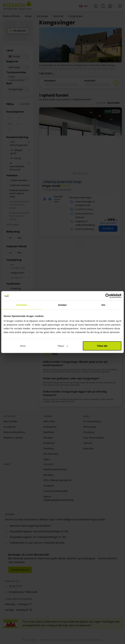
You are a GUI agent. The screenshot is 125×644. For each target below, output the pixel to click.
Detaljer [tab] (62, 305)
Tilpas (63, 346)
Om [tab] (103, 305)
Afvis (23, 346)
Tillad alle (102, 346)
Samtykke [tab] (22, 305)
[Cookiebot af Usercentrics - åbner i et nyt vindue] (108, 296)
